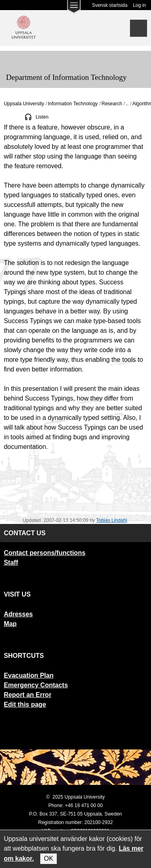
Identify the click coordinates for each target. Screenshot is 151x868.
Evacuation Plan (29, 675)
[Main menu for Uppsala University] (74, 9)
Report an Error (27, 695)
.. (127, 104)
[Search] (139, 28)
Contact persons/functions (44, 553)
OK (49, 859)
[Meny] (12, 59)
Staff (11, 562)
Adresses (18, 614)
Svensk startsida (110, 5)
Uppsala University (24, 104)
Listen (42, 117)
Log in (140, 5)
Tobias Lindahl (112, 520)
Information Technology (73, 104)
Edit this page (25, 704)
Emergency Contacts (36, 685)
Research (112, 104)
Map (10, 624)
